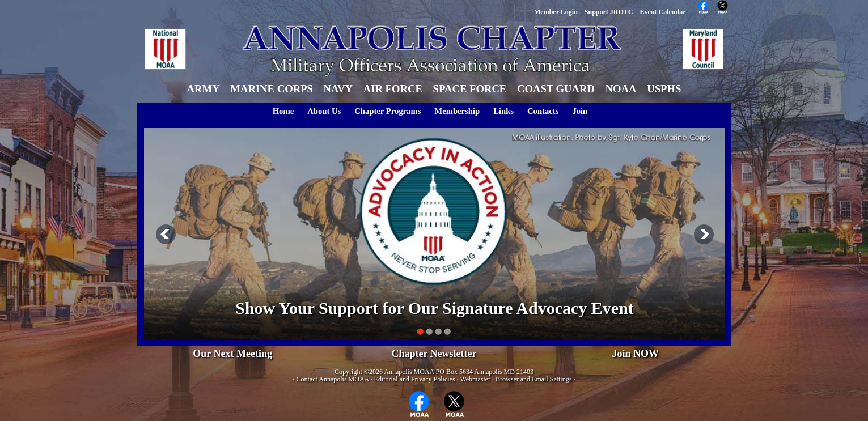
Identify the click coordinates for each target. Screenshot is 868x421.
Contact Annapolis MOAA (333, 379)
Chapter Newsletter (434, 354)
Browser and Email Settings (533, 379)
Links (503, 111)
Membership (457, 111)
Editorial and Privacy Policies (415, 379)
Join (580, 111)
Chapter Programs (388, 111)
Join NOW (636, 354)
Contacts (543, 111)
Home (283, 111)
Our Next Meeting (232, 354)
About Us (324, 111)
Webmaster (475, 379)
